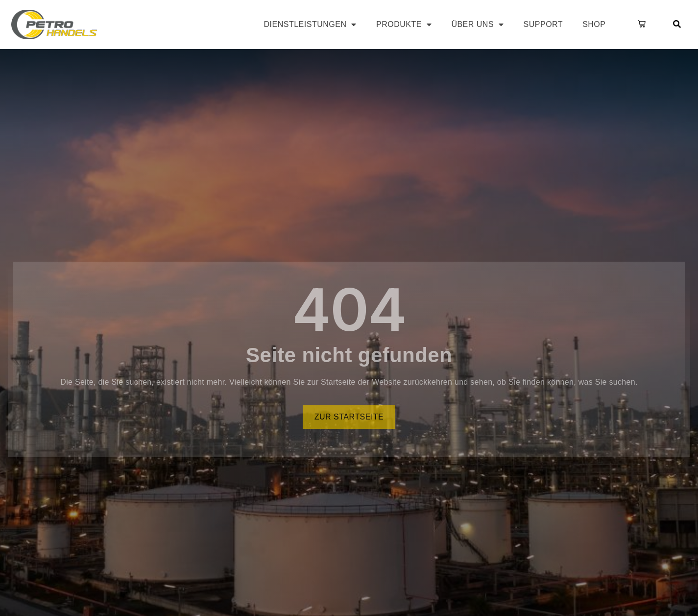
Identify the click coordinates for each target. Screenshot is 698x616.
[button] (640, 25)
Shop (594, 24)
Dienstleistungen (310, 25)
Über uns (477, 25)
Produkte (404, 25)
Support (543, 24)
